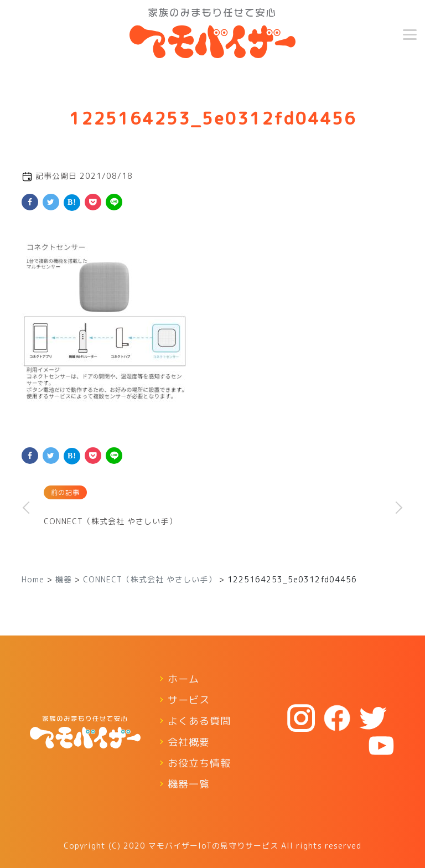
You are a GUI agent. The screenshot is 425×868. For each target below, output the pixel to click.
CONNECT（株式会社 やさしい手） (110, 521)
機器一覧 (189, 784)
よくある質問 (199, 721)
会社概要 (189, 742)
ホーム (183, 679)
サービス (189, 700)
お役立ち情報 (199, 763)
